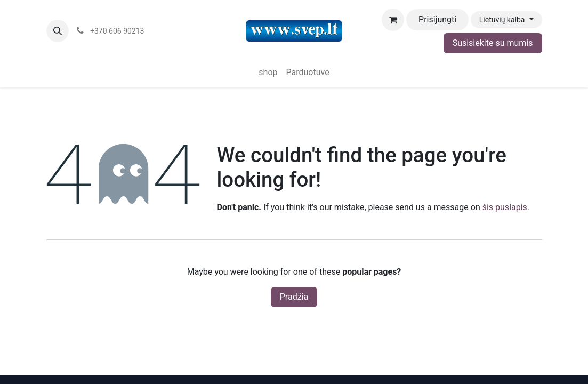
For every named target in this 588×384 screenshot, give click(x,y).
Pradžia (294, 297)
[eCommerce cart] (393, 20)
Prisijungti (437, 19)
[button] (58, 31)
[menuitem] (268, 73)
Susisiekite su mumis (493, 43)
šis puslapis (505, 207)
